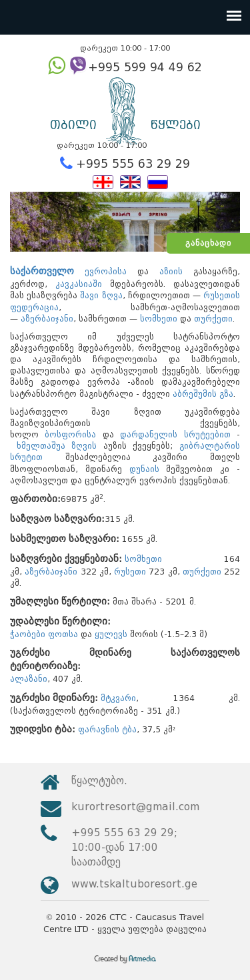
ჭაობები (28, 634)
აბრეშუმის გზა (203, 394)
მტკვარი (118, 698)
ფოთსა (63, 634)
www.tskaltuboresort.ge (134, 884)
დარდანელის (149, 434)
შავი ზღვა (101, 295)
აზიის (171, 271)
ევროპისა (106, 271)
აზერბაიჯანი (47, 319)
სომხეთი (159, 319)
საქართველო (42, 271)
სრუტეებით (207, 434)
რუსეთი (130, 572)
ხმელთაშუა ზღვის (57, 446)
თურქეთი (213, 319)
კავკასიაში (79, 284)
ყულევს (111, 634)
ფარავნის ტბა (107, 729)
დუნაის (144, 469)
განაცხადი (208, 243)
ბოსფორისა (70, 434)
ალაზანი (29, 679)
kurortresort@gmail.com (135, 807)
